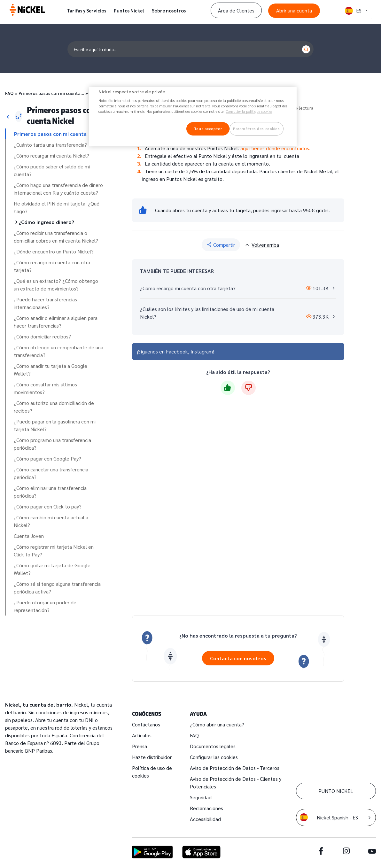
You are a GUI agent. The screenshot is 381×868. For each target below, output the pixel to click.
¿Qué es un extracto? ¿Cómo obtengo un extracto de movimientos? (56, 285)
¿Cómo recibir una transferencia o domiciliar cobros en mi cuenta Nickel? (56, 237)
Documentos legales (213, 746)
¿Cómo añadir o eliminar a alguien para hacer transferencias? (56, 322)
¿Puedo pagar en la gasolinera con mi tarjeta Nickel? (55, 425)
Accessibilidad (205, 819)
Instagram (202, 351)
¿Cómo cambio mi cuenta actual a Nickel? (51, 521)
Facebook (177, 351)
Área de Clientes (236, 10)
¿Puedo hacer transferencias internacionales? (45, 303)
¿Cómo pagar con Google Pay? (47, 458)
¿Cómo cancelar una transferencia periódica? (51, 473)
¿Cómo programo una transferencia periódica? (52, 444)
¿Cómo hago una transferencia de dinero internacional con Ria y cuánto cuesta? (58, 189)
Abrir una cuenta (294, 10)
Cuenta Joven (29, 536)
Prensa (140, 746)
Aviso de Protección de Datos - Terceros (235, 768)
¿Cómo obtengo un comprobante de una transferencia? (58, 351)
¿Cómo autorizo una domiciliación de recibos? (54, 407)
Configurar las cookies (214, 757)
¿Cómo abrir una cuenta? (217, 724)
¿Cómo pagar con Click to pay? (48, 506)
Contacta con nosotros (238, 658)
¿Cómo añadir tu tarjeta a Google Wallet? (51, 370)
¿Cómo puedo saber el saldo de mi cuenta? (52, 170)
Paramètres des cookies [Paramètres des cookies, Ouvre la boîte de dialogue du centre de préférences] (257, 129)
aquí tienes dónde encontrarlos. (275, 148)
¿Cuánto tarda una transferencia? (50, 145)
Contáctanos (146, 724)
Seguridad (201, 797)
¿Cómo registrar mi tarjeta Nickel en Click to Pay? (54, 550)
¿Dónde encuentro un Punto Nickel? (54, 251)
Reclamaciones (206, 808)
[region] (193, 117)
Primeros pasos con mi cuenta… (51, 93)
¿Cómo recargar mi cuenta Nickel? (51, 155)
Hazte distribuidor (152, 757)
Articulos (142, 735)
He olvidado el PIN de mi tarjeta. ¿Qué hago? (57, 207)
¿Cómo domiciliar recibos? (42, 336)
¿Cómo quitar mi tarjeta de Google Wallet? (52, 569)
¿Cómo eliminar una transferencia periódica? (50, 492)
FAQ (9, 93)
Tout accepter (208, 129)
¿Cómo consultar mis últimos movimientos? (45, 388)
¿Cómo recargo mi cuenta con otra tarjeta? (52, 266)
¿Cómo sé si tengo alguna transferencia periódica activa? (57, 588)
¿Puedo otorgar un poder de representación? (45, 606)
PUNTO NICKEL (336, 791)
